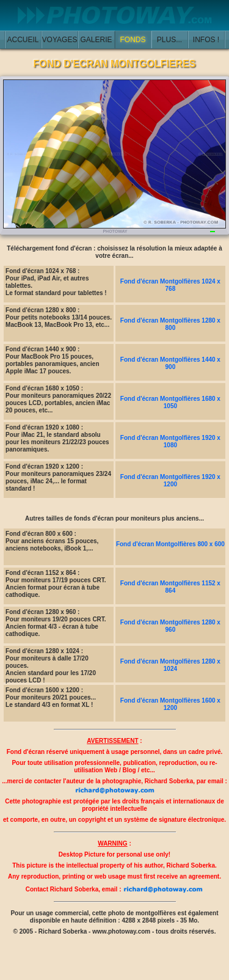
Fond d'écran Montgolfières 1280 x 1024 (170, 665)
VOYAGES (60, 40)
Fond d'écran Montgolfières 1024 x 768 (170, 285)
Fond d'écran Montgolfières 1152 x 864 (170, 587)
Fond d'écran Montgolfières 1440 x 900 (170, 363)
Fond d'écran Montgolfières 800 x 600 (170, 544)
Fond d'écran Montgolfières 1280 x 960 (170, 626)
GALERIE (96, 40)
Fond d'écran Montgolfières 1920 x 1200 (170, 481)
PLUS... (169, 40)
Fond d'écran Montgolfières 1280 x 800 (170, 324)
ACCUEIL (23, 40)
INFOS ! (206, 40)
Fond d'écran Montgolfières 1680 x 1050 (170, 402)
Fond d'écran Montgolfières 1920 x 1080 (170, 441)
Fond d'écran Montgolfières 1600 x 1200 (170, 704)
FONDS (133, 40)
